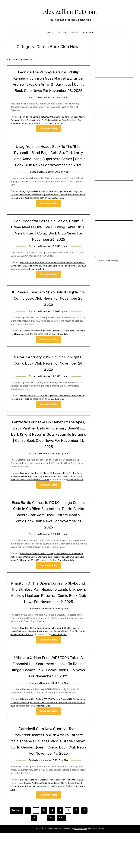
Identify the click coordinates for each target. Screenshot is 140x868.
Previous (16, 846)
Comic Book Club (68, 130)
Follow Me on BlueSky (108, 261)
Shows (75, 32)
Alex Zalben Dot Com (70, 11)
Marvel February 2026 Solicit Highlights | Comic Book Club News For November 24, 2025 (49, 382)
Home (50, 32)
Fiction (62, 32)
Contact (88, 32)
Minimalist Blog (81, 864)
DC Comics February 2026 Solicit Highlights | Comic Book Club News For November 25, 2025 (49, 317)
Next (61, 853)
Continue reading (49, 135)
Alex (67, 104)
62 (51, 853)
